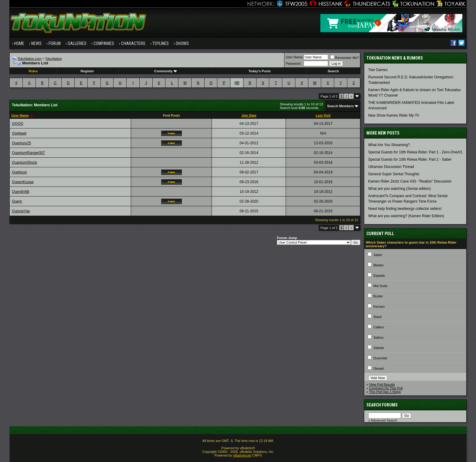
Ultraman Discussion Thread (391, 167)
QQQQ (17, 124)
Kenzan (379, 306)
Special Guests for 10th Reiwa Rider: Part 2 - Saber (410, 159)
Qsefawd (19, 133)
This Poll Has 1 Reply (385, 392)
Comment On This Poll (386, 388)
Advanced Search (384, 420)
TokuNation (54, 59)
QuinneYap (21, 211)
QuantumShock (24, 163)
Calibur (379, 327)
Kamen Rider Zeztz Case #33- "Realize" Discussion (410, 181)
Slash (378, 317)
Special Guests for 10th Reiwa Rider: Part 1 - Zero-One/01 (415, 152)
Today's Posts (259, 71)
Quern (17, 201)
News (36, 43)
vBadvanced (242, 455)
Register (87, 71)
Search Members (341, 106)
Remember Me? (345, 58)
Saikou (379, 337)
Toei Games (378, 70)
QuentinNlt (20, 192)
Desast (379, 368)
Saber (378, 255)
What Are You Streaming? (389, 145)
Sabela (379, 348)
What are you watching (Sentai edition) (399, 189)
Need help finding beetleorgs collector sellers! (405, 209)
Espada (379, 275)
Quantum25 (21, 143)
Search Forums (382, 405)
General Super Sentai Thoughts (394, 174)
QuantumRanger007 (28, 153)
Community (166, 71)
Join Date (249, 115)
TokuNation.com (30, 59)
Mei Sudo (380, 286)
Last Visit (323, 115)
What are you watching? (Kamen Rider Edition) (406, 216)
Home (19, 43)
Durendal (380, 358)
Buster (378, 296)
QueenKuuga (23, 182)
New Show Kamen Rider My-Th (394, 115)
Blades (379, 265)
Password (293, 63)
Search (333, 71)
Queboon (19, 172)
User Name (294, 57)
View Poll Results (382, 385)
